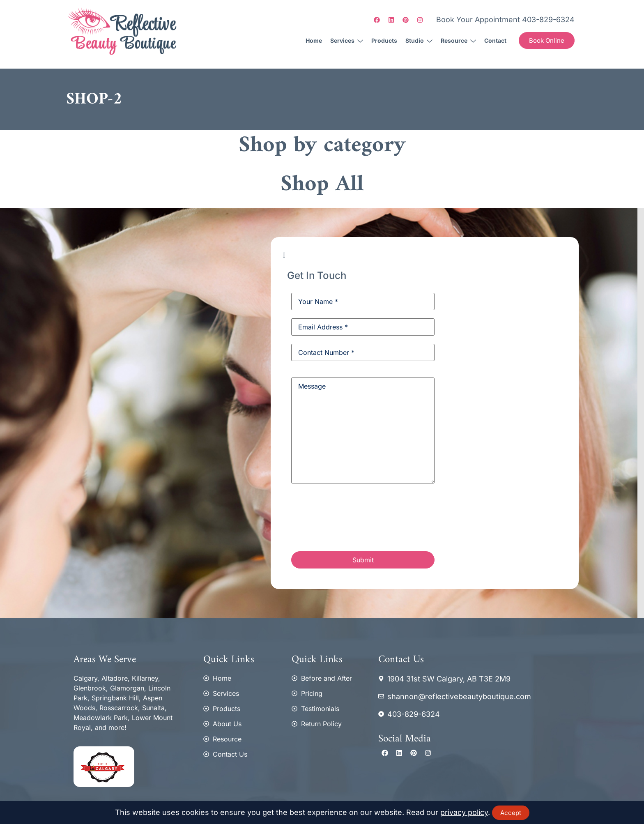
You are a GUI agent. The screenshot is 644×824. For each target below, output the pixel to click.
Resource (458, 41)
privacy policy (464, 812)
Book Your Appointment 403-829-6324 (505, 20)
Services (347, 41)
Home (314, 40)
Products (384, 40)
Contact (495, 40)
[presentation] (354, 519)
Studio (419, 41)
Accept (511, 813)
